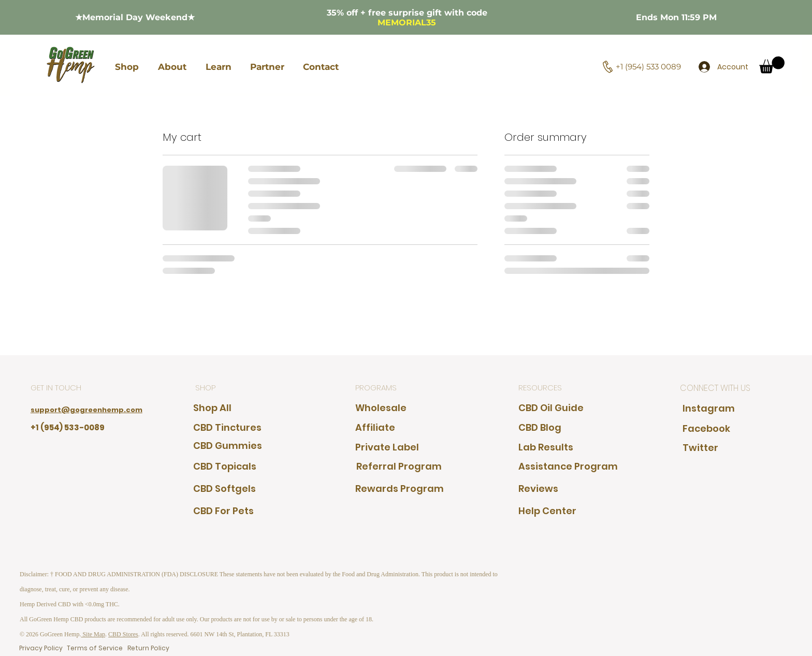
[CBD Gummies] (228, 446)
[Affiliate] (376, 427)
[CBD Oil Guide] (556, 408)
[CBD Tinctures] (227, 427)
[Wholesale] (381, 408)
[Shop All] (218, 408)
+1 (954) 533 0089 (648, 67)
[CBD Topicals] (225, 466)
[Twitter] (703, 448)
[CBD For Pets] (223, 511)
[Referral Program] (399, 466)
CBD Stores (123, 634)
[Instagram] (709, 408)
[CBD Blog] (548, 427)
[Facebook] (713, 428)
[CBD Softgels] (224, 489)
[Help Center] (568, 511)
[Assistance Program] (568, 466)
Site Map (93, 634)
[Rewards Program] (403, 489)
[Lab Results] (548, 447)
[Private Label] (387, 447)
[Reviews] (548, 489)
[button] (127, 67)
